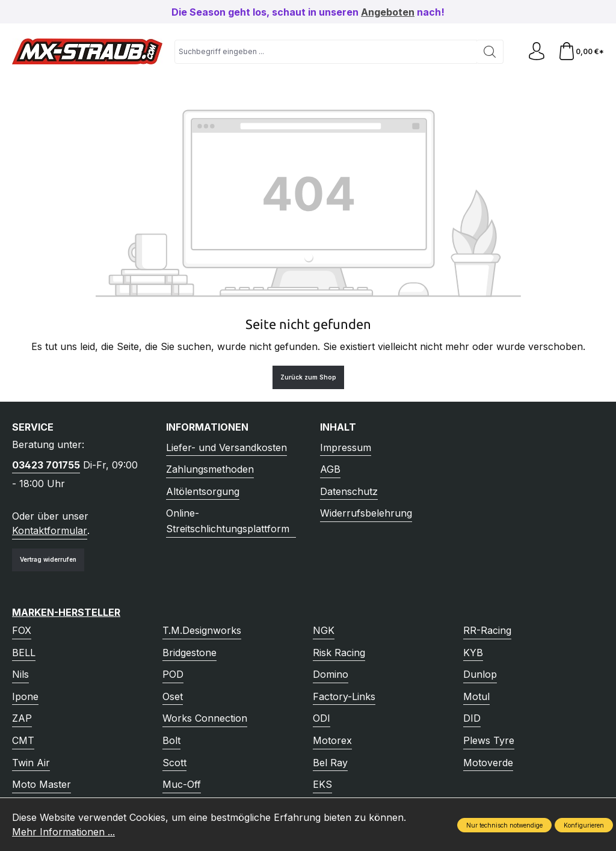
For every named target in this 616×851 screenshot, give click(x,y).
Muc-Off (182, 784)
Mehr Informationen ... (63, 832)
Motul (476, 696)
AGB (330, 469)
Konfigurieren (584, 825)
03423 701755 (46, 465)
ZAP (22, 718)
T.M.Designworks (202, 630)
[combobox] (326, 52)
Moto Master (42, 784)
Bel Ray (330, 763)
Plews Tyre (489, 740)
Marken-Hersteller (66, 612)
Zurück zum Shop (308, 377)
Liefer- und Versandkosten (226, 447)
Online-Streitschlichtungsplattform (228, 521)
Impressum (346, 447)
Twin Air (31, 763)
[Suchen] (490, 52)
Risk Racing (339, 653)
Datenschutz (349, 491)
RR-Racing (487, 630)
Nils (20, 674)
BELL (24, 653)
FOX (22, 630)
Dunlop (480, 674)
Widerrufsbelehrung (366, 513)
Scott (174, 763)
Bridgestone (189, 653)
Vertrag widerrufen (48, 559)
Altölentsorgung (203, 491)
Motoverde (488, 763)
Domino (331, 674)
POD (173, 674)
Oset (173, 696)
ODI (322, 718)
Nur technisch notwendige (504, 825)
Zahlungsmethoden (210, 469)
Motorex (332, 740)
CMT (23, 740)
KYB (473, 653)
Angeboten (388, 12)
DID (472, 718)
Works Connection (205, 718)
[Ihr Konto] (537, 51)
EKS (322, 784)
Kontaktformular (50, 530)
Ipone (25, 696)
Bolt (171, 740)
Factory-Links (344, 696)
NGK (324, 630)
